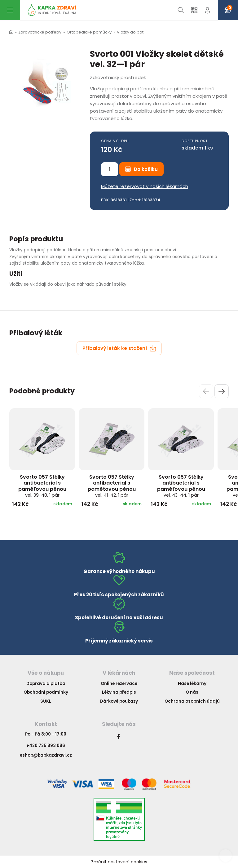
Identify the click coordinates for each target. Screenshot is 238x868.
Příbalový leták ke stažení (119, 348)
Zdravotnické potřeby (40, 32)
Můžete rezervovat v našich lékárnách (145, 186)
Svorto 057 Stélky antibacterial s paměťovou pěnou (42, 486)
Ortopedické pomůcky (89, 32)
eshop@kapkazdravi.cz (46, 755)
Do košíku (141, 169)
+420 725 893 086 (46, 746)
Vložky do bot (130, 32)
